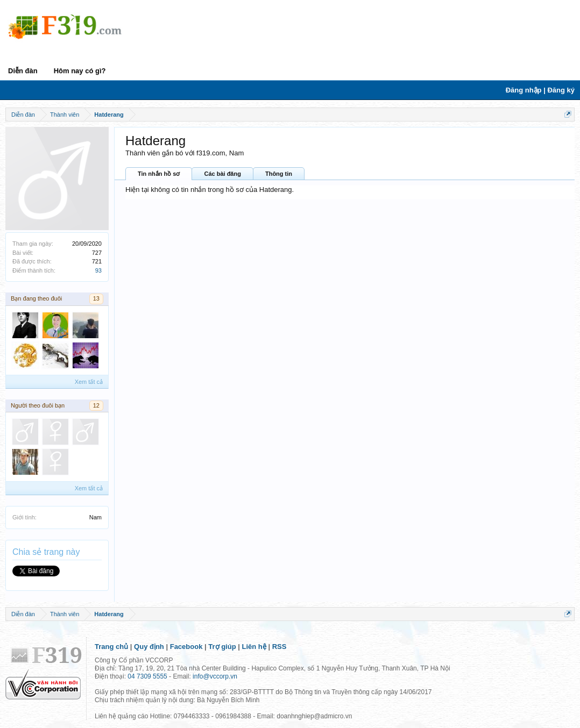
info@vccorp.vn (215, 676)
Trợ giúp (222, 647)
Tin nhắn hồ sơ (159, 174)
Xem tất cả (89, 382)
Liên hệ (254, 647)
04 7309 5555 (147, 676)
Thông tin (279, 174)
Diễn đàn (23, 71)
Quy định (149, 647)
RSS (280, 647)
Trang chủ (111, 647)
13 (96, 298)
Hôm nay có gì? (80, 71)
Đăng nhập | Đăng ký (540, 90)
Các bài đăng (222, 174)
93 (98, 270)
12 (96, 405)
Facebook (186, 647)
